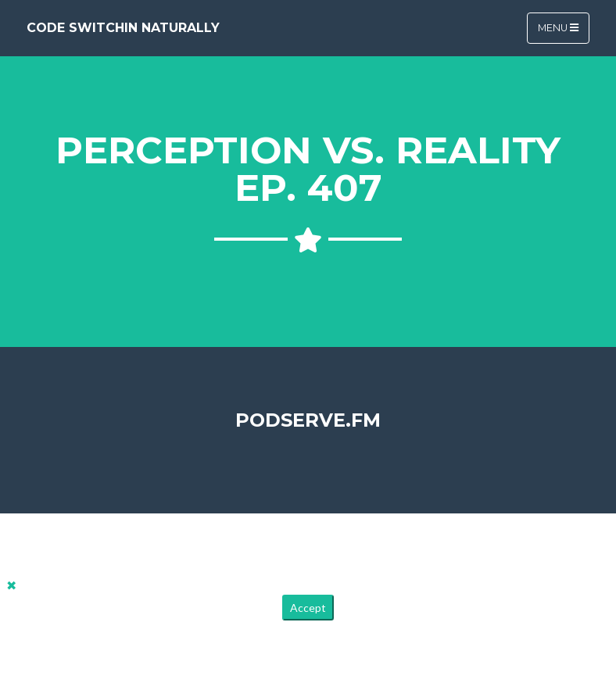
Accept (308, 608)
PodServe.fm (308, 420)
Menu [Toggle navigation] (558, 28)
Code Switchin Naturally (123, 28)
